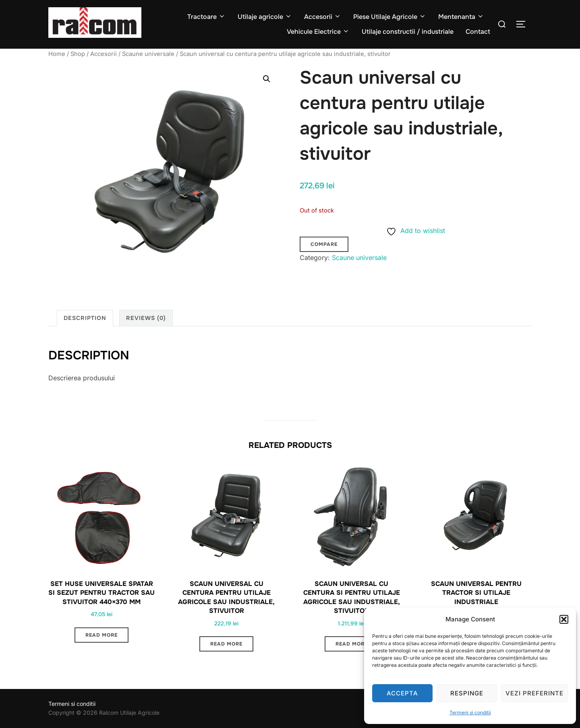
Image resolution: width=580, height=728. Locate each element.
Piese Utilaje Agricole (390, 17)
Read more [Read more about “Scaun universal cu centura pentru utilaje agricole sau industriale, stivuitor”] (226, 644)
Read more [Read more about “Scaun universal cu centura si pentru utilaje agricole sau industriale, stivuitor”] (352, 644)
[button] (564, 619)
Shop (78, 54)
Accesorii (323, 17)
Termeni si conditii (470, 713)
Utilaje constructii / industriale (408, 32)
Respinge (467, 693)
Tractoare (206, 17)
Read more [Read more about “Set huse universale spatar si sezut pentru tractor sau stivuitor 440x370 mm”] (101, 635)
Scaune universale (148, 54)
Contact (478, 32)
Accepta (402, 693)
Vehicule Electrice (318, 32)
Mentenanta (461, 17)
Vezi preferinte (534, 693)
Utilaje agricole (265, 17)
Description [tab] (85, 318)
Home (57, 54)
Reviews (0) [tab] (146, 318)
